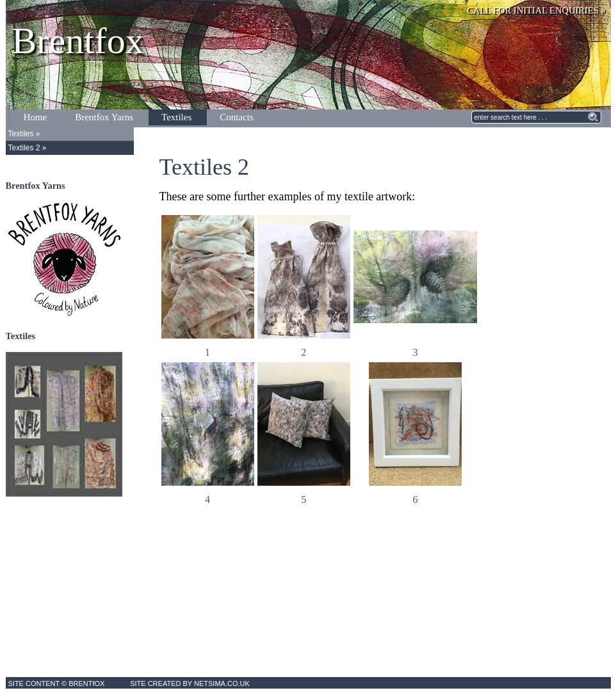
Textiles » (24, 134)
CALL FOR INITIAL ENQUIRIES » (536, 10)
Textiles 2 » (28, 148)
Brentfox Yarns (104, 117)
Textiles (176, 117)
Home (36, 117)
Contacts (237, 117)
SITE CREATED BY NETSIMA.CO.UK (190, 683)
